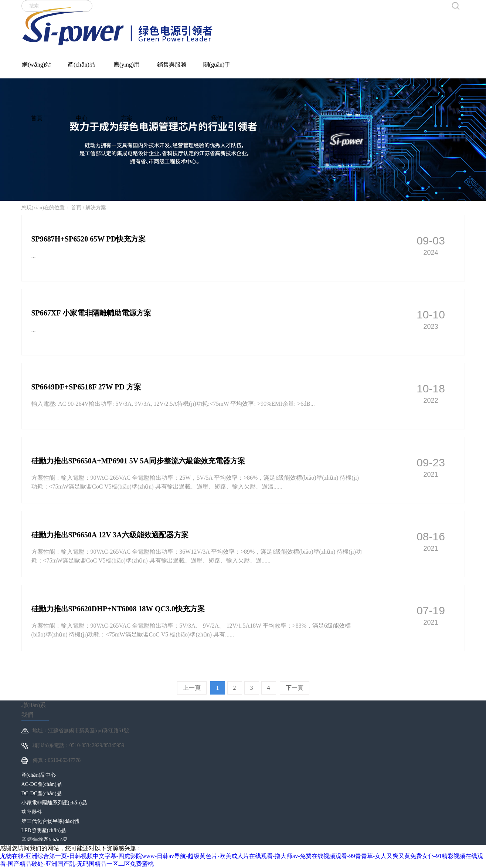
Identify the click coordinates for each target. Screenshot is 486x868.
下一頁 (295, 688)
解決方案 (96, 208)
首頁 (76, 208)
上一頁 (192, 688)
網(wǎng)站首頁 (36, 67)
